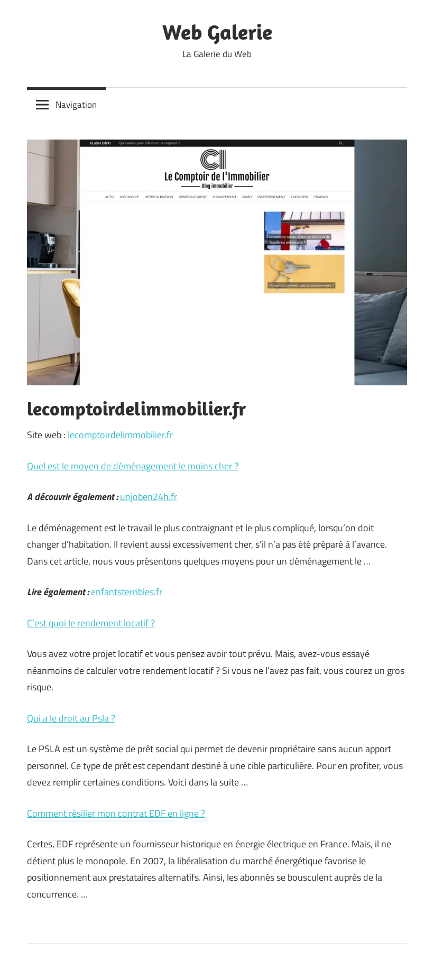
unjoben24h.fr (149, 497)
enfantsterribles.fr (127, 592)
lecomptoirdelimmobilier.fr (120, 435)
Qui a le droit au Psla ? (71, 718)
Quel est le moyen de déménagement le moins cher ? (133, 466)
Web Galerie (217, 32)
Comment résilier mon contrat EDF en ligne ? (116, 813)
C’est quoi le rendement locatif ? (91, 623)
